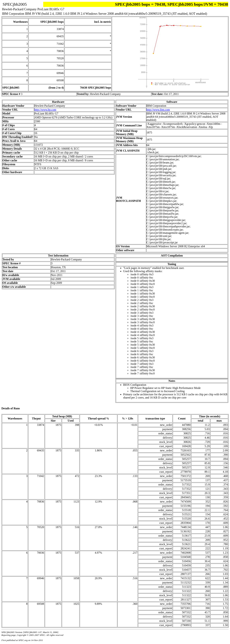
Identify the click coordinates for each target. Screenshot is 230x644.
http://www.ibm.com (158, 110)
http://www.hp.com (45, 110)
